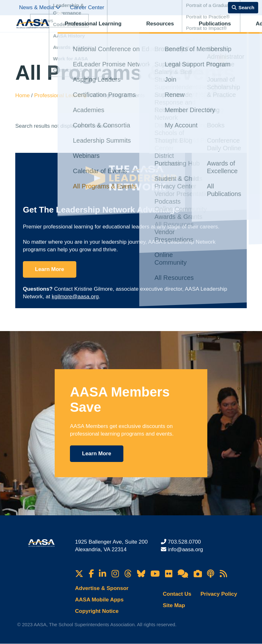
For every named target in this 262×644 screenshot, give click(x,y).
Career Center (87, 7)
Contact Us (177, 594)
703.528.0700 (184, 542)
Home (23, 95)
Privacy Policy (219, 594)
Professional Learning (88, 30)
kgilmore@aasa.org (75, 297)
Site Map (174, 605)
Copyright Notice (97, 611)
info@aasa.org (186, 549)
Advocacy (197, 30)
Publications (166, 30)
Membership (229, 30)
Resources (133, 30)
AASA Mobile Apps (99, 600)
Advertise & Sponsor (102, 588)
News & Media (40, 7)
